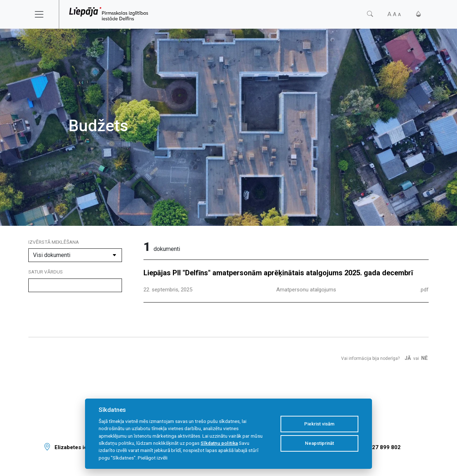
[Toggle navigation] (44, 14)
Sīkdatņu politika (219, 443)
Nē (424, 358)
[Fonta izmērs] (394, 14)
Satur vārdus (46, 272)
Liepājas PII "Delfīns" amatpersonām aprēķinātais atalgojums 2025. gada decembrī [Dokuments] (278, 273)
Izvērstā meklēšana (54, 242)
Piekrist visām (319, 424)
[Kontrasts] (418, 14)
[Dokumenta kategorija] (75, 255)
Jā (408, 358)
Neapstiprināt (319, 443)
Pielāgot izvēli (153, 458)
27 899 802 (386, 447)
